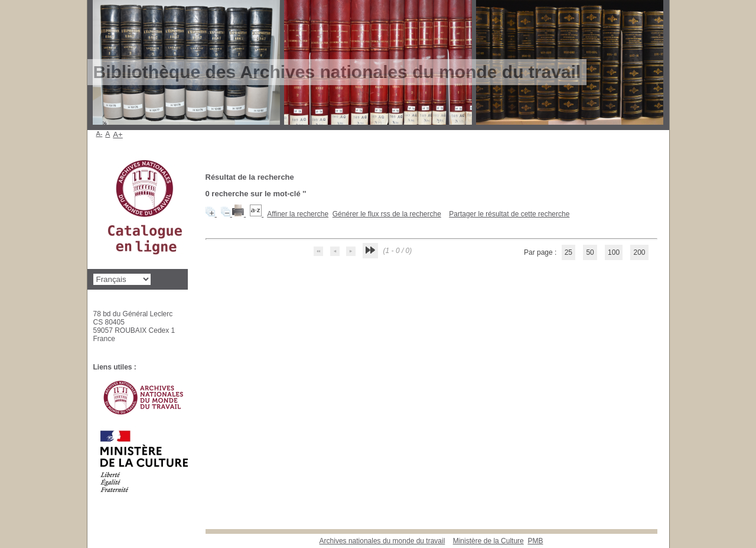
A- (100, 134)
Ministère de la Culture (488, 541)
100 (614, 252)
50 (590, 252)
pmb (535, 541)
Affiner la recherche (298, 214)
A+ (118, 134)
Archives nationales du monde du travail (382, 541)
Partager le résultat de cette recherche (509, 214)
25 (568, 252)
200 (639, 252)
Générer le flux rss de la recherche (387, 214)
